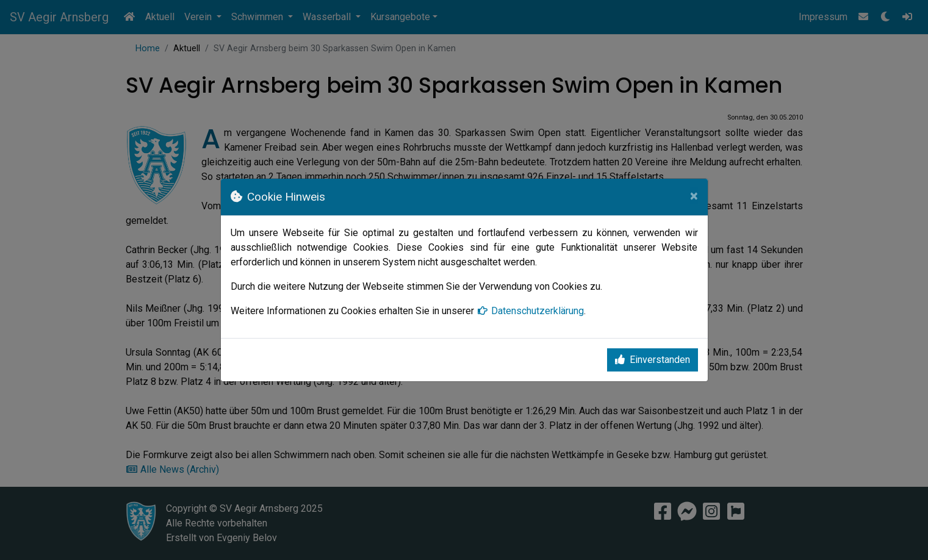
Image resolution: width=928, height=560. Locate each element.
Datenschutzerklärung (530, 311)
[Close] (694, 196)
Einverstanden (653, 360)
